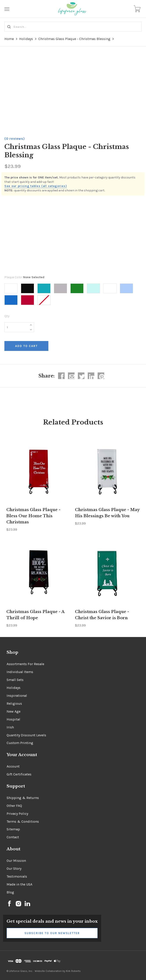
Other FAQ (14, 806)
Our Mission (16, 861)
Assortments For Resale (25, 664)
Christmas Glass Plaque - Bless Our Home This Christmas (33, 516)
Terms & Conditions (23, 821)
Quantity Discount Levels (26, 735)
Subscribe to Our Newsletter (52, 933)
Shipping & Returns (23, 798)
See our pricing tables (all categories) (36, 186)
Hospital (13, 719)
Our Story (14, 868)
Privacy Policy (17, 814)
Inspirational (17, 696)
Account (13, 766)
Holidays (26, 39)
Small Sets (15, 680)
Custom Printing (20, 743)
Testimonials (17, 876)
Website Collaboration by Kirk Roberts (58, 971)
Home (9, 39)
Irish (10, 727)
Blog (10, 892)
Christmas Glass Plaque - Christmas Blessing (74, 39)
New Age (14, 711)
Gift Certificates (19, 774)
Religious (14, 703)
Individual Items (20, 672)
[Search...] (73, 27)
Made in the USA (19, 884)
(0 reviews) (15, 139)
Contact (13, 837)
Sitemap (13, 829)
